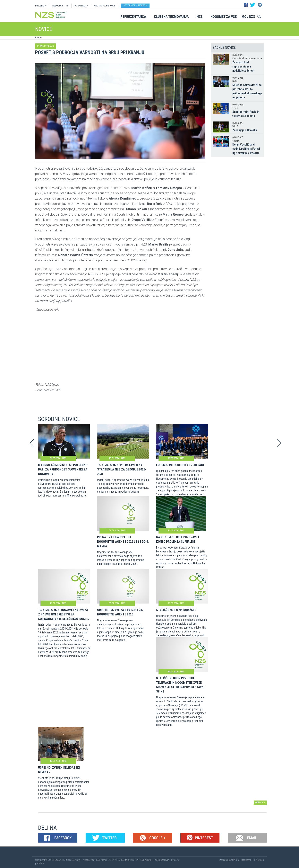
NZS (200, 17)
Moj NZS (248, 17)
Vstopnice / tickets (135, 5)
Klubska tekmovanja (171, 17)
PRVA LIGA (41, 6)
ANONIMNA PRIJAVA (104, 6)
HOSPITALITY (81, 6)
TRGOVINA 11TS (60, 6)
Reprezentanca (133, 17)
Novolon (260, 860)
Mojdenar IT (248, 860)
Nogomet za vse (224, 17)
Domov (38, 38)
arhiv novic (260, 802)
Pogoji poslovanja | (163, 860)
